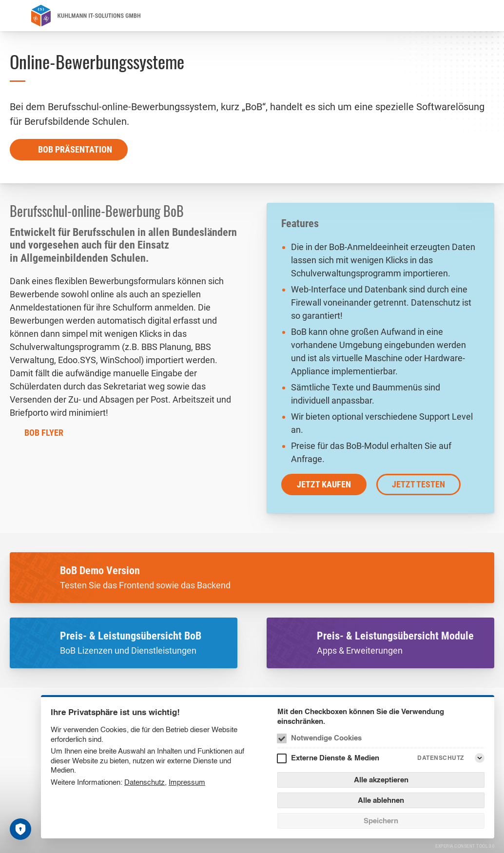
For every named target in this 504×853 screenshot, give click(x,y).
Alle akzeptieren (381, 780)
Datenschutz (145, 782)
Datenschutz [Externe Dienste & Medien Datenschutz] (441, 758)
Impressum (187, 782)
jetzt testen (418, 484)
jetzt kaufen (324, 484)
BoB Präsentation (75, 149)
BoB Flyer (44, 433)
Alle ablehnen (381, 800)
